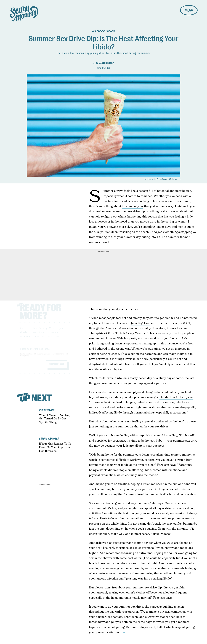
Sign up (54, 367)
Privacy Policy (25, 359)
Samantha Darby (105, 63)
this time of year (133, 206)
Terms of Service (60, 357)
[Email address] (45, 351)
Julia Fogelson (140, 323)
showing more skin (120, 227)
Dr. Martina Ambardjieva (176, 397)
